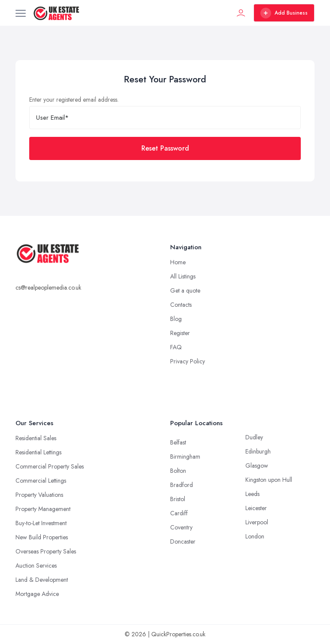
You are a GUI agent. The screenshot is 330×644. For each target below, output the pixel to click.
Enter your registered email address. (74, 100)
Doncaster (183, 541)
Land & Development (42, 580)
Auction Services (36, 565)
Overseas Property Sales (46, 551)
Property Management (43, 509)
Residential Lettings (38, 452)
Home (178, 262)
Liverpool (257, 522)
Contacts (181, 305)
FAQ (176, 347)
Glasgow (257, 466)
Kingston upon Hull (269, 480)
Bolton (178, 471)
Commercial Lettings (41, 481)
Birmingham (185, 457)
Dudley (254, 437)
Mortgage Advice (37, 594)
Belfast (178, 442)
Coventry (181, 527)
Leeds (252, 494)
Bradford (182, 485)
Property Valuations (39, 495)
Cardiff (179, 513)
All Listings (183, 276)
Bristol (178, 499)
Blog (176, 319)
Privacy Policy (188, 361)
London (255, 536)
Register (180, 333)
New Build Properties (42, 537)
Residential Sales (36, 438)
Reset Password (165, 148)
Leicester (256, 508)
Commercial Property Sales (50, 466)
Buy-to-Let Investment (41, 523)
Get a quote (185, 290)
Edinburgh (258, 451)
